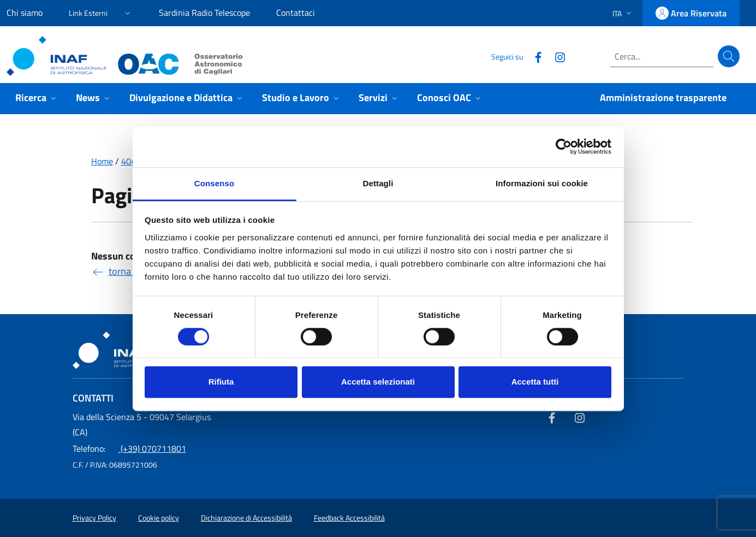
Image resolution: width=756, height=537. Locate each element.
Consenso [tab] (214, 183)
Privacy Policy (94, 518)
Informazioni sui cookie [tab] (542, 183)
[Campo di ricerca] (662, 56)
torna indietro (128, 271)
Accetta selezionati (378, 382)
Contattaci (296, 13)
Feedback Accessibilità (349, 518)
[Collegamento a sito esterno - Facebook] (534, 56)
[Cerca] (729, 56)
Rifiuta (221, 382)
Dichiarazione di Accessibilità (246, 518)
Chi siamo (25, 13)
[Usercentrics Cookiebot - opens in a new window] (564, 146)
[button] (101, 11)
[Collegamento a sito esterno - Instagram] (556, 56)
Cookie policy (159, 518)
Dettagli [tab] (378, 183)
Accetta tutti (535, 382)
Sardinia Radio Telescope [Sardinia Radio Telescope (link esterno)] (204, 13)
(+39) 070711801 (129, 449)
